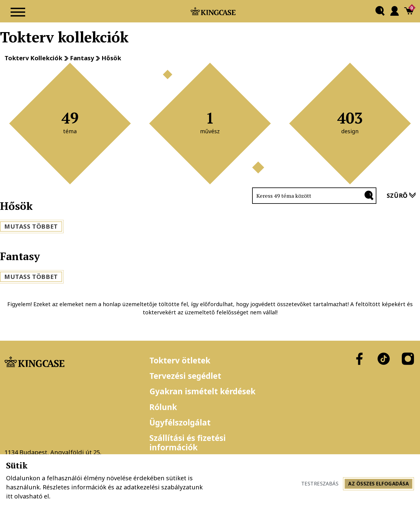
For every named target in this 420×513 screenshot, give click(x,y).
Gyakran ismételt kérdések (202, 391)
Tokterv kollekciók (33, 58)
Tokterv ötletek (180, 360)
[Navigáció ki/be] (18, 11)
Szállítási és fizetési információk (188, 443)
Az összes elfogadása (378, 484)
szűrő (401, 195)
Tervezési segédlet (185, 376)
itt (9, 496)
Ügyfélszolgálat (180, 422)
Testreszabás (320, 484)
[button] (380, 11)
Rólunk (163, 407)
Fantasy (82, 58)
